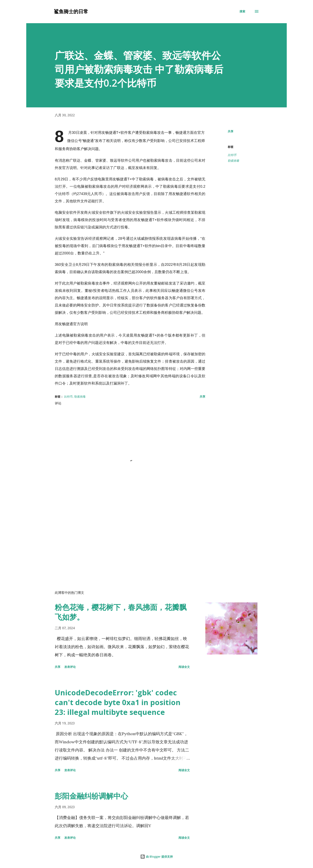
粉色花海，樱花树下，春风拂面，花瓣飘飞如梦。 (121, 612)
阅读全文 (184, 667)
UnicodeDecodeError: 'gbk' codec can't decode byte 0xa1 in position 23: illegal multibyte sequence (118, 702)
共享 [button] (231, 131)
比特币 (232, 155)
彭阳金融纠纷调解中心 (91, 796)
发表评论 (70, 667)
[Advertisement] (124, 540)
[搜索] (242, 11)
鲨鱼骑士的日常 (71, 11)
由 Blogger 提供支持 (156, 857)
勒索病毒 (233, 161)
